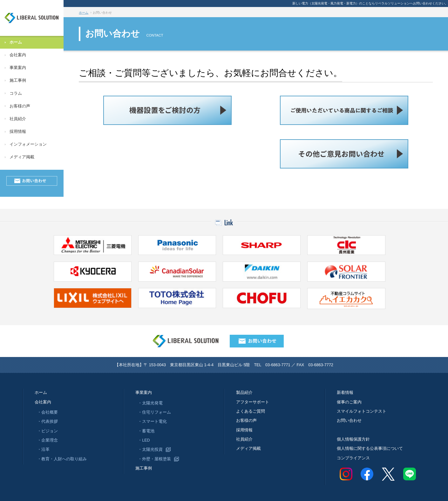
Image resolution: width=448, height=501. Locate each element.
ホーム (16, 42)
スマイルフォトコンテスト (362, 411)
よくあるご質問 (251, 411)
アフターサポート (253, 402)
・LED (144, 440)
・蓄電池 (146, 431)
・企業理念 (48, 440)
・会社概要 (48, 412)
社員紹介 (18, 119)
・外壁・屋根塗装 (154, 459)
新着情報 (345, 393)
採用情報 (18, 132)
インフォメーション (28, 144)
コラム (16, 93)
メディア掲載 (22, 157)
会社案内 (18, 55)
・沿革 (43, 450)
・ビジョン (48, 431)
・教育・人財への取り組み (62, 459)
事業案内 (18, 68)
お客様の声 (20, 106)
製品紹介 (244, 393)
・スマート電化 (152, 422)
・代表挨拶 (48, 422)
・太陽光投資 (150, 450)
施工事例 (18, 80)
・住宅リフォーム (154, 412)
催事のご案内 (349, 402)
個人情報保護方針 (353, 439)
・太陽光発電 (150, 403)
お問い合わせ (349, 421)
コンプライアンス (353, 458)
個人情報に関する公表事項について (370, 449)
